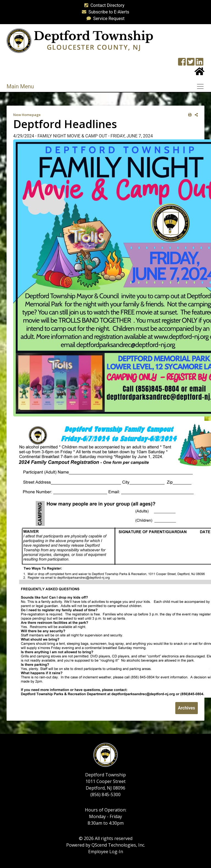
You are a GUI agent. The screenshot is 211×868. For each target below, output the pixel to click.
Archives (187, 708)
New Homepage (27, 115)
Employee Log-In (106, 852)
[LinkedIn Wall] (199, 64)
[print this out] (189, 115)
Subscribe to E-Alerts (105, 12)
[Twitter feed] (191, 64)
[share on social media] (195, 115)
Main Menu (20, 86)
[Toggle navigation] (202, 86)
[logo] (80, 40)
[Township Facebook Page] (182, 64)
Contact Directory (103, 5)
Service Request (104, 19)
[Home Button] (199, 73)
